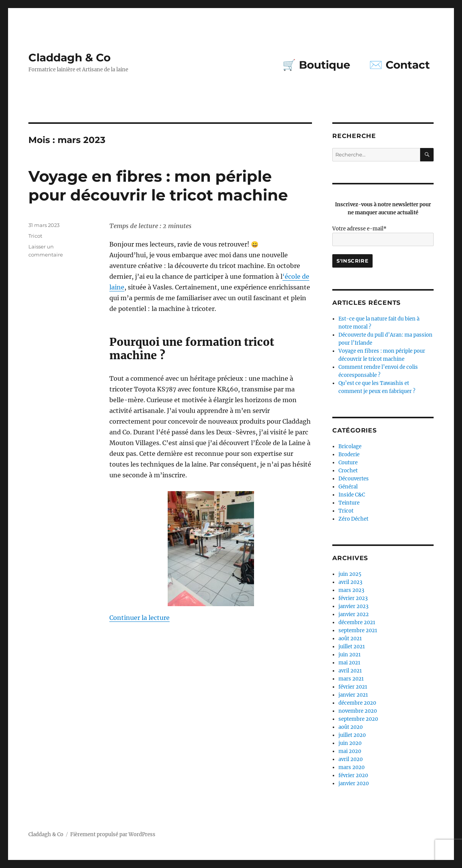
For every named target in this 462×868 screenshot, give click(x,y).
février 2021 (353, 687)
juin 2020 (350, 743)
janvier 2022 (354, 614)
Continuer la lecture (139, 618)
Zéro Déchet (353, 519)
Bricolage (350, 446)
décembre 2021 (357, 622)
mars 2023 (351, 590)
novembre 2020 (358, 711)
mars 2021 (351, 679)
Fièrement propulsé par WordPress (113, 834)
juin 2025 (350, 574)
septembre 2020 (358, 719)
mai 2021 (349, 663)
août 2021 (350, 639)
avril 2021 (350, 671)
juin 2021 (350, 655)
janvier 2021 (353, 695)
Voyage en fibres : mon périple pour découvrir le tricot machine (158, 186)
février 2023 (353, 598)
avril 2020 (351, 759)
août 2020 (351, 727)
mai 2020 (350, 751)
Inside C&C (352, 495)
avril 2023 (350, 582)
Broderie (349, 455)
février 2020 (353, 775)
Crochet (348, 471)
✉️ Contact (399, 65)
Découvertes (354, 479)
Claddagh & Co (69, 58)
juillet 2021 (352, 647)
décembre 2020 (357, 703)
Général (348, 487)
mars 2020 (351, 767)
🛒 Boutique (316, 65)
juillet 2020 (352, 735)
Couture (348, 463)
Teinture (349, 503)
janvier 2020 (354, 783)
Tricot (35, 236)
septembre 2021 (358, 630)
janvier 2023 (353, 606)
